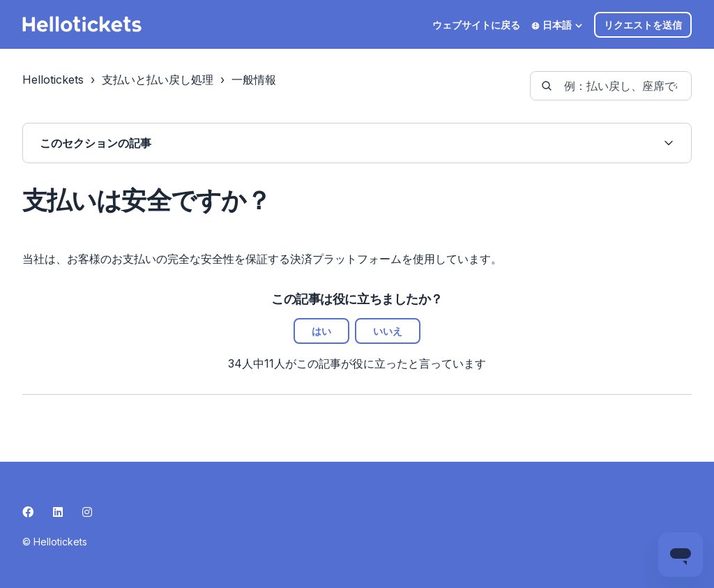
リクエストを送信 (643, 25)
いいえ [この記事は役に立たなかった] (388, 331)
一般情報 (254, 80)
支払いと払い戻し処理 (158, 80)
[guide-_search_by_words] (611, 86)
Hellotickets (53, 80)
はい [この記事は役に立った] (321, 331)
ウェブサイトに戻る (476, 25)
